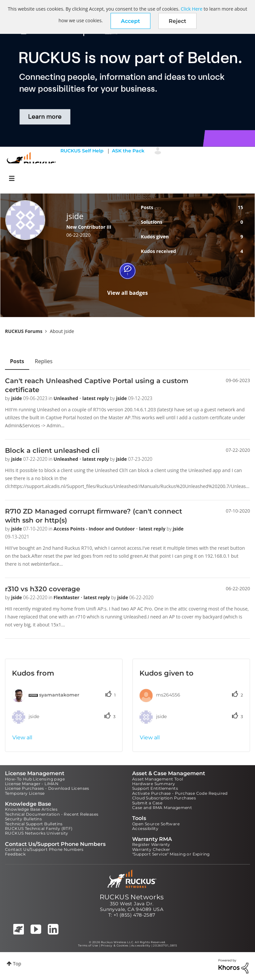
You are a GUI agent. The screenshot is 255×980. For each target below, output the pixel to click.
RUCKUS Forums (24, 331)
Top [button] (17, 964)
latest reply (96, 398)
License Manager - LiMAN (32, 784)
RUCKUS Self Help (82, 151)
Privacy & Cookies (115, 945)
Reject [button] (177, 21)
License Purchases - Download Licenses (47, 788)
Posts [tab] (17, 361)
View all (22, 737)
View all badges (128, 293)
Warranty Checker (151, 849)
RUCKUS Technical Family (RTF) (39, 828)
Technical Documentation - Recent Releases (52, 814)
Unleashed (66, 398)
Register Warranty (151, 844)
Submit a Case (147, 803)
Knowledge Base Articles (31, 809)
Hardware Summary (154, 784)
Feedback (15, 854)
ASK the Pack (128, 151)
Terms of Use (88, 945)
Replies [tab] (44, 361)
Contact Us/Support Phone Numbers (44, 849)
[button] (130, 21)
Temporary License (25, 793)
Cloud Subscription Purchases (164, 798)
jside (17, 398)
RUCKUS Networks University (37, 833)
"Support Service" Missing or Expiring (171, 854)
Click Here (191, 9)
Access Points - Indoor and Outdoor (95, 529)
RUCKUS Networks (132, 897)
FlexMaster (67, 597)
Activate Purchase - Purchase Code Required (180, 793)
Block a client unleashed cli (52, 450)
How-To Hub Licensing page (35, 779)
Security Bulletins (23, 819)
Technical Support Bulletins (34, 824)
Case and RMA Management (162, 808)
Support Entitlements (155, 788)
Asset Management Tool (158, 779)
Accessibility (145, 828)
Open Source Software (156, 824)
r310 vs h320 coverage (42, 589)
